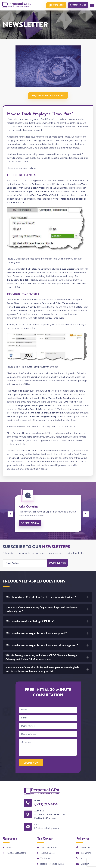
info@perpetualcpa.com (48, 829)
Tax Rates (45, 859)
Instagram (86, 853)
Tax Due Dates (47, 853)
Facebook (86, 848)
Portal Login (56, 5)
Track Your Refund (49, 848)
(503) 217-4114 (79, 5)
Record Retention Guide (52, 864)
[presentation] (10, 514)
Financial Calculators (16, 853)
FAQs (8, 848)
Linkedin (85, 864)
